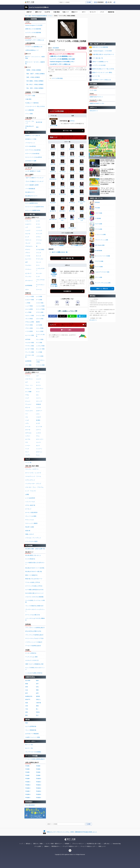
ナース (38, 224)
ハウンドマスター (63, 218)
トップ (21, 844)
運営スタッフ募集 (38, 844)
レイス (38, 221)
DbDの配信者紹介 (30, 805)
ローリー (38, 385)
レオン (38, 414)
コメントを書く (67, 330)
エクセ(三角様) (40, 249)
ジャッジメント (72, 227)
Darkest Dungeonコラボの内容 (34, 25)
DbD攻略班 (56, 48)
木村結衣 (38, 404)
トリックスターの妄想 (31, 541)
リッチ (38, 277)
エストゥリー (40, 439)
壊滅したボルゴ (30, 534)
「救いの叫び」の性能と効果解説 (34, 84)
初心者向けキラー (30, 192)
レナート (38, 430)
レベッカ (28, 427)
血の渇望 (28, 680)
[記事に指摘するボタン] (78, 302)
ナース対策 (39, 300)
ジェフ (27, 398)
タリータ (28, 430)
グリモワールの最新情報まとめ (34, 47)
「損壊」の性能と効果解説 (33, 77)
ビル (37, 395)
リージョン (39, 240)
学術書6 (38, 772)
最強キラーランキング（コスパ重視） (103, 73)
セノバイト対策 (30, 335)
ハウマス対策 (40, 356)
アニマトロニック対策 (40, 361)
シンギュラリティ (82, 201)
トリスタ (28, 256)
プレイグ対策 (29, 319)
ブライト (28, 253)
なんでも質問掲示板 (31, 726)
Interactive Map (117, 844)
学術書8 (38, 775)
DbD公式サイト (94, 111)
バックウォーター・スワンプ (33, 484)
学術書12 (39, 782)
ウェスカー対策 (30, 343)
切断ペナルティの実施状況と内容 (34, 664)
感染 (27, 712)
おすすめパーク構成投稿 (32, 734)
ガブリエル (28, 433)
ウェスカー (28, 265)
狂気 (37, 687)
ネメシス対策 (40, 331)
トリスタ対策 (29, 331)
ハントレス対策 (40, 306)
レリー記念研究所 (30, 498)
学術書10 (39, 779)
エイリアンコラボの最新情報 (33, 33)
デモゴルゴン (29, 246)
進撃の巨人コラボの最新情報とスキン (61, 56)
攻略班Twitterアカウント (96, 97)
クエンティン (40, 389)
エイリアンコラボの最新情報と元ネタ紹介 (63, 59)
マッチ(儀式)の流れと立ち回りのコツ (35, 563)
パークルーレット (30, 143)
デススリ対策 (29, 325)
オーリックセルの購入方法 (33, 615)
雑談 (27, 723)
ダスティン (39, 452)
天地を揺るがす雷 (30, 127)
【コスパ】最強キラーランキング (34, 181)
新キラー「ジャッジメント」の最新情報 (35, 58)
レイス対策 (39, 297)
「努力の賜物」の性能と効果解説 (34, 81)
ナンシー (28, 401)
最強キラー (75, 12)
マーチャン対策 (30, 346)
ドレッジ (38, 262)
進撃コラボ (38, 12)
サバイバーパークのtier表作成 (33, 157)
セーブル (28, 439)
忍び (37, 715)
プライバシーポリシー (78, 844)
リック (27, 449)
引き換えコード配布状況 (32, 103)
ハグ (27, 227)
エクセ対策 (39, 325)
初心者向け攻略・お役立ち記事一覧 (35, 549)
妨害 (37, 693)
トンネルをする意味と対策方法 (34, 673)
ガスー (27, 290)
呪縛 (37, 680)
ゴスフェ (38, 243)
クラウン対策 (40, 312)
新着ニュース (102, 846)
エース (38, 382)
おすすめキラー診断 (31, 161)
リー (27, 414)
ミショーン (39, 449)
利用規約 (67, 844)
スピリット (28, 240)
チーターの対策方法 (31, 653)
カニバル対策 (29, 309)
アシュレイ (28, 404)
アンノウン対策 (30, 352)
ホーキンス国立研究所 (31, 512)
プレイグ (28, 243)
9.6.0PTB (47, 12)
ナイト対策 (39, 343)
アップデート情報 (30, 96)
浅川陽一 (38, 420)
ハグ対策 (28, 303)
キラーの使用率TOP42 (32, 203)
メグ (37, 376)
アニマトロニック (82, 218)
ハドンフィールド (30, 502)
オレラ (38, 446)
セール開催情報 (30, 110)
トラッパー (28, 221)
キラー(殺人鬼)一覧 (98, 58)
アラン (38, 436)
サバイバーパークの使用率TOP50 (35, 207)
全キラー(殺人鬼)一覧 (67, 258)
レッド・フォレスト (31, 491)
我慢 (37, 690)
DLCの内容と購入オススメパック (34, 593)
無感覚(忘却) (29, 696)
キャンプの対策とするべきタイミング (35, 668)
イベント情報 (29, 114)
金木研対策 (28, 361)
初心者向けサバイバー (31, 196)
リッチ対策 (39, 352)
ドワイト (28, 376)
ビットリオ (39, 427)
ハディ (27, 423)
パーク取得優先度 (30, 189)
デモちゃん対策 (30, 322)
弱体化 (38, 712)
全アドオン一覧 (67, 131)
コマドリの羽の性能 (57, 78)
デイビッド (28, 389)
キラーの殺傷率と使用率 (32, 185)
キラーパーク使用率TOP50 (33, 210)
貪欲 (37, 127)
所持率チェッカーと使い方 (33, 136)
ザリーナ (28, 408)
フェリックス (29, 411)
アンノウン (28, 277)
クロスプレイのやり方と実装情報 (34, 597)
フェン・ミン (29, 385)
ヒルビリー (28, 224)
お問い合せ (107, 844)
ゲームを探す (38, 846)
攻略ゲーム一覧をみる (102, 289)
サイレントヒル (30, 520)
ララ (27, 442)
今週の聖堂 (56, 12)
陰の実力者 (39, 122)
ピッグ (27, 237)
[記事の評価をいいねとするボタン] (67, 302)
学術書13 (28, 785)
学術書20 (39, 794)
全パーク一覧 (96, 76)
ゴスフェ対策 (40, 319)
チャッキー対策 (40, 349)
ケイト (38, 392)
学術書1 (27, 766)
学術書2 (38, 766)
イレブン (28, 455)
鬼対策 (38, 322)
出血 (27, 690)
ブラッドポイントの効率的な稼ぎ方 (35, 628)
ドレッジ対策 (40, 339)
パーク (102, 12)
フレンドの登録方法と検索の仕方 (34, 606)
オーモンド (28, 509)
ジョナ (27, 420)
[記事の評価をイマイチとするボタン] (57, 302)
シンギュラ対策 (40, 346)
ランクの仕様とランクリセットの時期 (35, 601)
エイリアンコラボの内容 (99, 65)
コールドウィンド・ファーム (33, 476)
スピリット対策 (30, 316)
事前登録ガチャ (56, 846)
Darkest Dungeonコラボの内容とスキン (62, 62)
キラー (84, 12)
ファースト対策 (40, 365)
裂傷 (37, 706)
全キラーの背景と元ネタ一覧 (60, 252)
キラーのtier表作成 (30, 146)
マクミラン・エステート (32, 469)
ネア (27, 382)
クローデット (29, 379)
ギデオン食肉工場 (30, 505)
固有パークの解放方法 (31, 575)
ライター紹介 (93, 90)
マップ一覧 (28, 463)
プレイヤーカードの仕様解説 (33, 752)
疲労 (27, 693)
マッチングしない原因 (31, 657)
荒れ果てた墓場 (30, 527)
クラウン (71, 121)
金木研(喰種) (29, 285)
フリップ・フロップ (30, 122)
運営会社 (28, 844)
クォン (38, 455)
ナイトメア (39, 234)
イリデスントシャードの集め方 (34, 642)
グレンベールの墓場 (31, 516)
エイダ (38, 423)
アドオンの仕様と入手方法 (33, 582)
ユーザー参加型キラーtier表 (33, 171)
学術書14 (39, 785)
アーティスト (40, 259)
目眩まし (38, 699)
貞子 (27, 262)
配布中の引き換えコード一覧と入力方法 (103, 69)
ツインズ (38, 253)
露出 (27, 715)
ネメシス (38, 256)
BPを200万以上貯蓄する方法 (33, 631)
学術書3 (27, 769)
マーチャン (28, 269)
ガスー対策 (28, 365)
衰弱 (27, 687)
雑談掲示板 (111, 12)
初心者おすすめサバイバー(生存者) (35, 568)
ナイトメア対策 (40, 309)
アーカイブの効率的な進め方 (33, 646)
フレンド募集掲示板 (31, 730)
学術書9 (27, 779)
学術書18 (39, 791)
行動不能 (38, 703)
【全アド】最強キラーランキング (34, 178)
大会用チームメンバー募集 (33, 737)
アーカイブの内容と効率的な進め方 (35, 759)
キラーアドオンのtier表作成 (33, 150)
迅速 (27, 703)
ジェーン (38, 398)
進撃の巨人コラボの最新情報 (100, 47)
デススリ (28, 249)
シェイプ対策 (29, 306)
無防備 (38, 696)
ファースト (39, 290)
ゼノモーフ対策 (30, 349)
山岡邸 (27, 494)
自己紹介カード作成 (31, 139)
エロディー (39, 411)
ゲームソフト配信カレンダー (88, 846)
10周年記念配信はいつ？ (32, 50)
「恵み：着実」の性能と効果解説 (34, 88)
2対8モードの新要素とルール (100, 62)
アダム (27, 395)
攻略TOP (29, 12)
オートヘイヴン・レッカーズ (33, 473)
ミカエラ (38, 417)
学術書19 (28, 794)
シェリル (38, 408)
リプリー (28, 436)
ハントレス (39, 230)
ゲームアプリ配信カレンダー (70, 846)
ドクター (38, 227)
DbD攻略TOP (67, 291)
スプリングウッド (30, 480)
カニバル (28, 234)
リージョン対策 (40, 316)
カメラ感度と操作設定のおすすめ (34, 590)
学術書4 (38, 769)
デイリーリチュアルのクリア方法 (34, 638)
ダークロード (29, 281)
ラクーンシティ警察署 (31, 523)
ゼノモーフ (28, 273)
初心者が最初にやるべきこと (33, 555)
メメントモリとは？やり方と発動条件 (35, 619)
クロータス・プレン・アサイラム (34, 487)
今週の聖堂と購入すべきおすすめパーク (103, 54)
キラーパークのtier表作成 (32, 154)
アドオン (50, 16)
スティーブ (39, 401)
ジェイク (38, 379)
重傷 (27, 684)
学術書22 (39, 798)
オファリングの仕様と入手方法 (34, 586)
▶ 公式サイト (93, 320)
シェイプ (28, 230)
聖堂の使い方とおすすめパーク (34, 579)
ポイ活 (110, 2)
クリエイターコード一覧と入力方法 (35, 106)
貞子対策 (28, 339)
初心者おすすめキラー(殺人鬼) (34, 571)
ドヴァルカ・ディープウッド (33, 538)
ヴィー (27, 452)
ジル (27, 417)
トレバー (38, 442)
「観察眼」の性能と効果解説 (33, 70)
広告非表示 (100, 2)
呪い (37, 709)
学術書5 (27, 772)
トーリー (28, 446)
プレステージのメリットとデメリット (35, 610)
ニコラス (38, 433)
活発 (27, 706)
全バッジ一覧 (29, 745)
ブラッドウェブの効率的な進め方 (34, 635)
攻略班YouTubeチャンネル (97, 103)
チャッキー (39, 273)
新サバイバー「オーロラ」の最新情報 (35, 63)
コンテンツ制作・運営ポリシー (54, 844)
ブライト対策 (29, 328)
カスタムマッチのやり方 (32, 660)
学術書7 (27, 775)
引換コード (66, 12)
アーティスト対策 (40, 335)
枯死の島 (28, 531)
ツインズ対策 (40, 328)
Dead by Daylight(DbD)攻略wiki (39, 7)
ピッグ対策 (28, 312)
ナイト (38, 265)
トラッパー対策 (30, 297)
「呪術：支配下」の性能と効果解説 (35, 74)
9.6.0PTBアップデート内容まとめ (60, 64)
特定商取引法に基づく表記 (94, 844)
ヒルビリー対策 (30, 300)
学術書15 (28, 788)
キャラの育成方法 (30, 559)
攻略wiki (47, 846)
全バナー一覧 (29, 748)
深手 (37, 684)
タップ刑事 (28, 392)
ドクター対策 (40, 303)
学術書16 (39, 788)
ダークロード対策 (30, 356)
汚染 (27, 709)
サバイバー (93, 12)
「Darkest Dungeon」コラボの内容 (102, 51)
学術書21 (28, 798)
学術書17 (28, 791)
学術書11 (28, 782)
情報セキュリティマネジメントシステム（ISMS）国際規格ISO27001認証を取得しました (72, 832)
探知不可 (28, 699)
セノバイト (28, 259)
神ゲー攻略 (28, 16)
